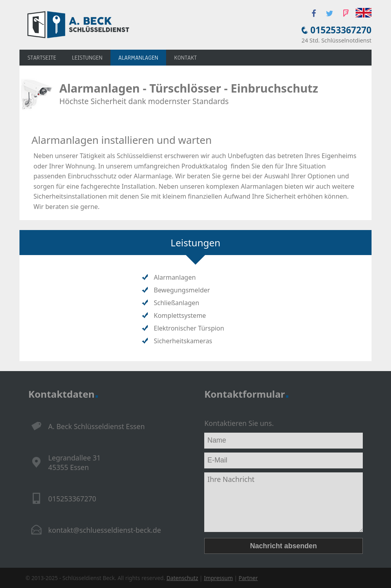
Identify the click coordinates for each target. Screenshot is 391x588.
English (364, 13)
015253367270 (341, 30)
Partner (248, 578)
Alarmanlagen (138, 58)
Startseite (42, 58)
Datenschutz (182, 578)
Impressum (218, 578)
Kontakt (185, 58)
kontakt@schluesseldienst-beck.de (105, 530)
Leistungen (87, 58)
